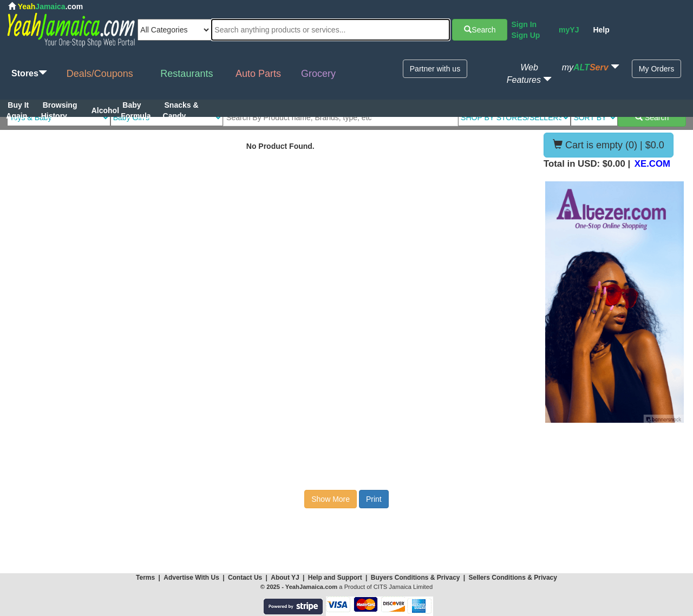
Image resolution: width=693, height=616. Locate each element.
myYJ (569, 30)
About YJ (285, 578)
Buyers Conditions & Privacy (416, 578)
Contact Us (245, 578)
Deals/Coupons (100, 74)
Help (601, 30)
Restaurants (187, 74)
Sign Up (525, 35)
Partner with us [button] (435, 69)
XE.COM (652, 164)
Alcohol (105, 110)
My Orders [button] (656, 69)
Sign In (524, 24)
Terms (145, 578)
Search (480, 30)
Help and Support (335, 578)
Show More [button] (331, 499)
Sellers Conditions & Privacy (513, 578)
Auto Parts (258, 74)
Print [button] (374, 499)
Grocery (318, 74)
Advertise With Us (191, 578)
